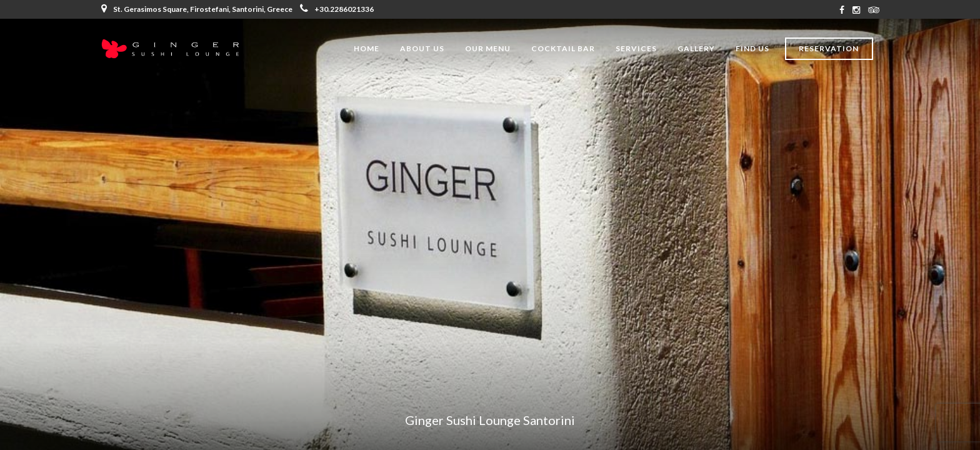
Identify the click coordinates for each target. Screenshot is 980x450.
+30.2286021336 (337, 9)
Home (367, 48)
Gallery (696, 48)
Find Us (752, 48)
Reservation (829, 48)
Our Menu (488, 48)
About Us (422, 48)
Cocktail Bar (563, 48)
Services (636, 48)
